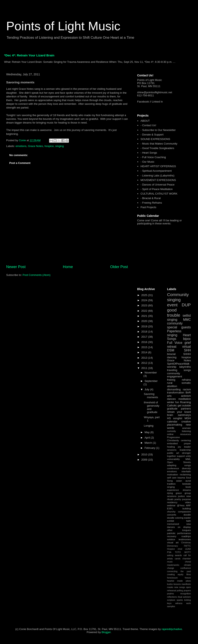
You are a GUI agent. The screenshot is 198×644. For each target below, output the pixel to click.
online (170, 434)
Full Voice (175, 343)
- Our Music (147, 162)
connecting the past (179, 571)
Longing (148, 426)
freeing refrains (179, 380)
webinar (171, 505)
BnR (188, 393)
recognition (186, 594)
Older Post (119, 267)
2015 (145, 347)
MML (188, 459)
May (147, 432)
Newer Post (16, 267)
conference (173, 468)
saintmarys (184, 415)
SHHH (187, 354)
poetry (178, 499)
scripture (171, 600)
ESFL (170, 508)
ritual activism (184, 597)
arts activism (179, 396)
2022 (145, 311)
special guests (179, 327)
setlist (187, 316)
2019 (145, 326)
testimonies (185, 539)
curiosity (171, 431)
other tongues (179, 530)
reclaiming (185, 474)
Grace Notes (36, 146)
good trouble (174, 313)
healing (171, 447)
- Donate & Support (152, 135)
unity (188, 456)
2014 (145, 352)
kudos (170, 584)
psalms (170, 594)
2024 (145, 300)
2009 (145, 460)
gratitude (172, 409)
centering (186, 440)
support (181, 456)
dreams (187, 490)
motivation (173, 474)
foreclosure (172, 578)
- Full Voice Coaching (153, 157)
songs (187, 370)
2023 (145, 305)
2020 (145, 321)
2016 (145, 342)
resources (186, 434)
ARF (188, 505)
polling (180, 591)
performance (184, 533)
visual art (173, 542)
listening (186, 431)
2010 (145, 454)
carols (178, 559)
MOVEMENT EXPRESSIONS (158, 180)
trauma (181, 478)
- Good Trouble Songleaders (157, 148)
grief (188, 343)
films (189, 575)
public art (173, 453)
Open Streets (179, 462)
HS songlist (175, 418)
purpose (186, 499)
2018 (145, 332)
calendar (172, 422)
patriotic (171, 533)
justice (181, 496)
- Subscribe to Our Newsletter (158, 130)
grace (179, 493)
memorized (173, 524)
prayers (187, 591)
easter (187, 518)
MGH (188, 418)
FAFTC (187, 546)
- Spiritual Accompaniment (156, 171)
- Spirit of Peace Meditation (157, 189)
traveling (172, 370)
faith (189, 521)
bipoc (187, 339)
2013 (145, 358)
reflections (172, 597)
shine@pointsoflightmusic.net (155, 92)
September (151, 381)
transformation (176, 393)
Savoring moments (151, 396)
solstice (171, 539)
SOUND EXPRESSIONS (155, 139)
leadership (185, 450)
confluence (186, 568)
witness (179, 603)
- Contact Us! (148, 125)
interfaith (186, 471)
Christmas (186, 543)
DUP (186, 305)
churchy (171, 512)
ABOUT (145, 121)
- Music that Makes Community (159, 144)
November (151, 373)
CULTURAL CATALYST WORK (159, 194)
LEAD (188, 549)
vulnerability (173, 459)
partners (186, 409)
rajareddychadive (172, 629)
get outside (184, 405)
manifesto (186, 584)
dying (170, 493)
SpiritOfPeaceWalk (178, 364)
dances (171, 399)
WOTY (188, 552)
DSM (171, 350)
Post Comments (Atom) (37, 275)
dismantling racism (179, 389)
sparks (180, 600)
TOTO (178, 552)
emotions (21, 146)
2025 (145, 295)
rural (170, 383)
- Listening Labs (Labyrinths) (157, 176)
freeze (188, 578)
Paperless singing (174, 333)
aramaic (186, 428)
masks (170, 587)
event (172, 305)
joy (180, 447)
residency (172, 502)
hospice (49, 146)
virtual (186, 347)
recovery (172, 536)
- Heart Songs (149, 153)
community (175, 323)
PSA (169, 552)
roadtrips (186, 536)
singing (60, 146)
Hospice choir (175, 549)
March (149, 443)
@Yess (181, 505)
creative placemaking (179, 423)
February (150, 448)
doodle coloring (175, 518)
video (188, 502)
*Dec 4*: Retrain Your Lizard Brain (29, 55)
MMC (187, 320)
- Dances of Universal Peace (157, 185)
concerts (172, 515)
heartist (171, 581)
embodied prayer (179, 443)
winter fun (173, 402)
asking (170, 555)
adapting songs (179, 465)
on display (184, 527)
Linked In (157, 102)
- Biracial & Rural (151, 198)
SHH (187, 350)
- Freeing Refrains (151, 203)
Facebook (143, 102)
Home (68, 267)
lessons (177, 584)
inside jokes (184, 581)
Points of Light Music (63, 26)
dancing (172, 357)
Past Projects (148, 207)
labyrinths (185, 367)
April (148, 438)
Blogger (106, 632)
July (147, 389)
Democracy (173, 546)
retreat (172, 347)
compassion (184, 512)
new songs (180, 587)
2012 (145, 363)
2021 (145, 316)
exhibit (171, 521)
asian (179, 481)
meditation (185, 399)
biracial (171, 354)
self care (172, 478)
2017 (145, 337)
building (187, 508)
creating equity (175, 575)
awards (178, 555)
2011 (145, 368)
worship (172, 367)
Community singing (178, 297)
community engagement (174, 375)
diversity (186, 468)
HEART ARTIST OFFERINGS (158, 166)
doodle (187, 515)
